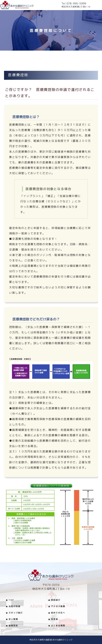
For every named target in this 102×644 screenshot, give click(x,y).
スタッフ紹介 (16, 613)
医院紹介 (56, 600)
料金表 (55, 619)
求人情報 (13, 619)
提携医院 (13, 626)
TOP (11, 600)
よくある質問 (58, 626)
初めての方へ (58, 613)
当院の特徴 (15, 606)
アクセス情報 (58, 606)
